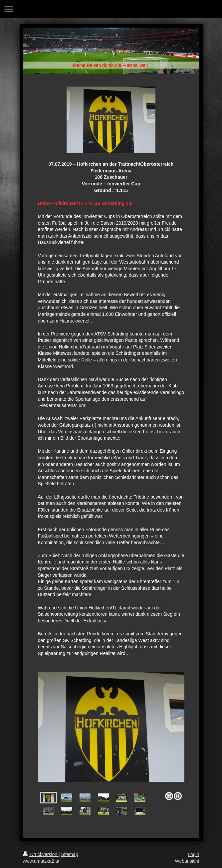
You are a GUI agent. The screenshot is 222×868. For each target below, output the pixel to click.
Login (193, 854)
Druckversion (41, 854)
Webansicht (187, 861)
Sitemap (70, 854)
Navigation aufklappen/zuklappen (111, 9)
